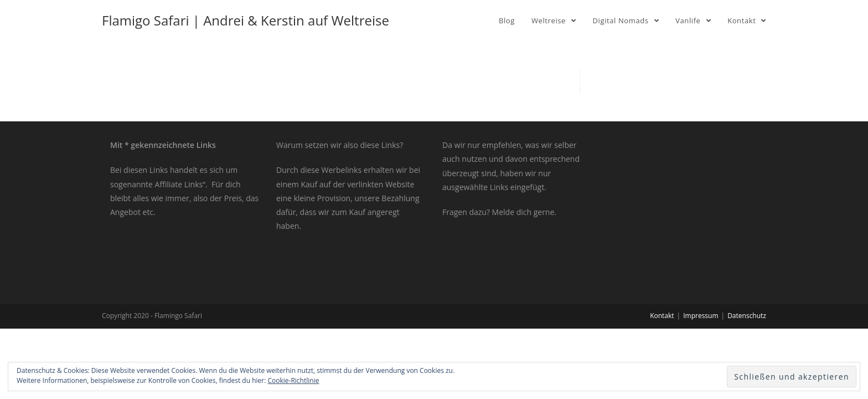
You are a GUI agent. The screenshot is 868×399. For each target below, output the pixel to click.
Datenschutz (747, 316)
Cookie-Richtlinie (294, 380)
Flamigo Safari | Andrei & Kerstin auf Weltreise (246, 20)
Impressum (701, 316)
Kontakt (662, 316)
